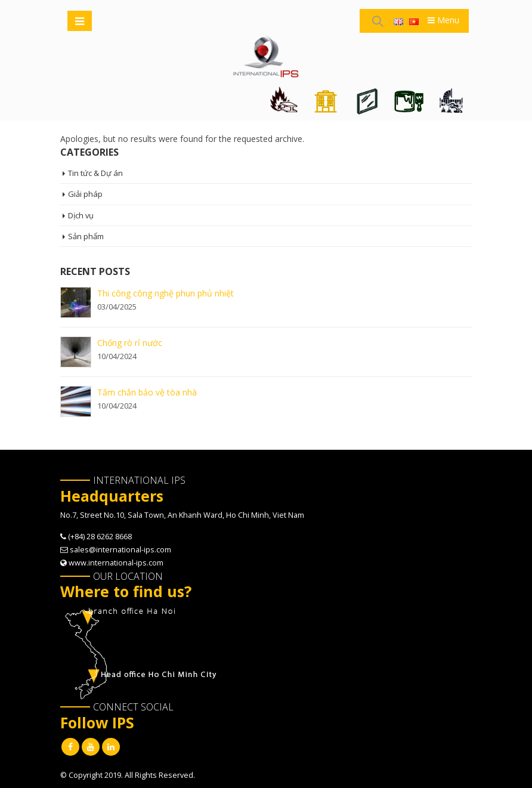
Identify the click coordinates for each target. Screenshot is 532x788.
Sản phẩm (86, 236)
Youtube (91, 747)
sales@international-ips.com (120, 550)
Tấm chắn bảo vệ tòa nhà (147, 392)
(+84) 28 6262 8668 (100, 537)
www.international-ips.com (116, 563)
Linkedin (111, 747)
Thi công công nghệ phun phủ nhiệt (166, 293)
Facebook (70, 747)
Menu (443, 20)
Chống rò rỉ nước (130, 343)
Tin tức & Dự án (95, 173)
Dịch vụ (81, 215)
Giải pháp (85, 194)
